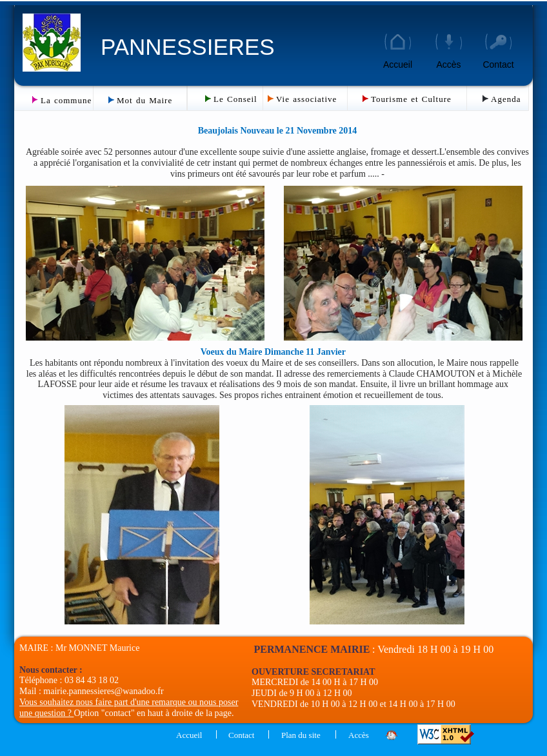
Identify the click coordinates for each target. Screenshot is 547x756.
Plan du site (301, 735)
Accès (448, 65)
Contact (498, 65)
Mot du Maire (144, 100)
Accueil (398, 65)
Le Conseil (235, 99)
